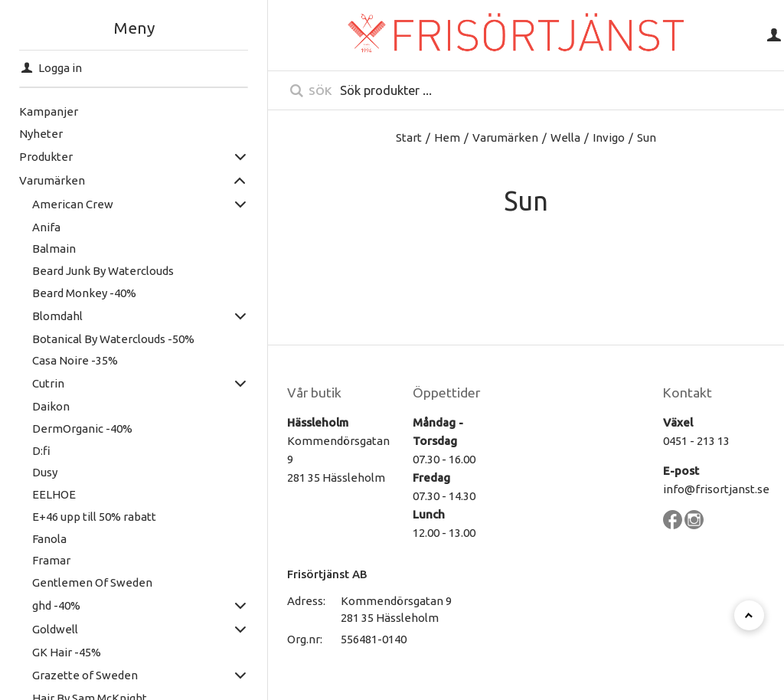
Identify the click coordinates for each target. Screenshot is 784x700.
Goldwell (55, 629)
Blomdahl (57, 316)
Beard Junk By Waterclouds (103, 271)
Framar (51, 560)
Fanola (49, 539)
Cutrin (48, 383)
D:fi (41, 451)
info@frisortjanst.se (716, 489)
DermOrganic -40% (82, 429)
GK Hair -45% (67, 652)
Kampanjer (49, 111)
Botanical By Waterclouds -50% (113, 339)
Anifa (46, 227)
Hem (447, 137)
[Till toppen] (749, 615)
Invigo (609, 137)
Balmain (54, 249)
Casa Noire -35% (75, 360)
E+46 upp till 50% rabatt (94, 517)
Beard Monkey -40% (84, 293)
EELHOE (54, 494)
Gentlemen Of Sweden (92, 582)
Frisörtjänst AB (327, 574)
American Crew (73, 204)
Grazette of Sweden (85, 675)
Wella (565, 137)
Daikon (51, 406)
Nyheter (41, 134)
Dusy (45, 472)
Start (409, 137)
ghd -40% (56, 605)
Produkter (46, 157)
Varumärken (52, 180)
